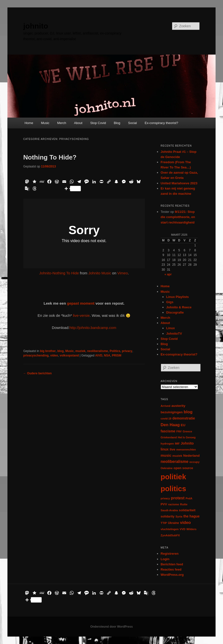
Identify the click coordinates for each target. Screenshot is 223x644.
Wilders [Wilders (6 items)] (192, 529)
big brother (48, 351)
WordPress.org (172, 575)
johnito (36, 26)
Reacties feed (171, 569)
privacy (127, 351)
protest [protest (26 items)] (178, 498)
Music (45, 123)
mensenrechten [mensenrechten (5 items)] (186, 450)
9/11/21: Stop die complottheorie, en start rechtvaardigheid (178, 217)
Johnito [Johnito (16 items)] (187, 443)
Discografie (175, 312)
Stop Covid (98, 123)
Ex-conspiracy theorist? (161, 123)
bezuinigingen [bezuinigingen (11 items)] (172, 412)
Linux (171, 328)
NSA (107, 355)
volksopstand (69, 355)
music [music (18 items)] (166, 455)
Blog (117, 123)
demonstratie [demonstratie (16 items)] (184, 418)
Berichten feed (172, 564)
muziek (80, 351)
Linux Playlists (177, 297)
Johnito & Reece (179, 307)
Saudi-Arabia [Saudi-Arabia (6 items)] (169, 510)
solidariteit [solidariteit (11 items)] (187, 510)
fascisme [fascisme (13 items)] (168, 431)
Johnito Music (100, 273)
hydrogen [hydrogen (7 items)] (167, 443)
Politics (115, 351)
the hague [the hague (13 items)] (191, 516)
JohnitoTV (174, 334)
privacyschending (36, 355)
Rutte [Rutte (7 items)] (184, 504)
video (54, 355)
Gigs (170, 302)
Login (165, 559)
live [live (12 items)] (173, 449)
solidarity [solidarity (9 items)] (168, 516)
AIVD (99, 355)
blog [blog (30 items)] (188, 412)
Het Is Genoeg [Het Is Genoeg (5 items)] (187, 437)
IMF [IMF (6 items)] (177, 444)
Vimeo (123, 273)
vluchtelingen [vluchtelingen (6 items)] (170, 529)
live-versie (81, 315)
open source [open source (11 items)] (183, 468)
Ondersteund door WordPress (111, 627)
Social (132, 123)
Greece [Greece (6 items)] (187, 431)
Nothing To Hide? (50, 157)
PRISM (117, 355)
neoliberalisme (97, 351)
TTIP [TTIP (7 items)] (164, 523)
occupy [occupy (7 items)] (195, 462)
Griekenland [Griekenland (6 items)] (169, 437)
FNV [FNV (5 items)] (179, 431)
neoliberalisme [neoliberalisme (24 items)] (175, 462)
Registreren (170, 554)
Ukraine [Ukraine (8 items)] (173, 523)
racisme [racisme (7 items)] (173, 504)
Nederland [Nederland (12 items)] (191, 456)
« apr (168, 274)
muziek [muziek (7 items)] (177, 456)
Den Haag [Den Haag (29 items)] (170, 425)
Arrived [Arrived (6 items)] (166, 406)
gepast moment (81, 303)
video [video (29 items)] (186, 523)
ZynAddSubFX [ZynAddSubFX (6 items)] (170, 535)
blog (60, 351)
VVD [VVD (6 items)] (182, 529)
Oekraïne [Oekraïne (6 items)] (167, 468)
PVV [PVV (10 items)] (164, 504)
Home (29, 123)
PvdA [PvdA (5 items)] (189, 498)
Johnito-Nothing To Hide (59, 273)
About (78, 123)
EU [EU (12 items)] (183, 425)
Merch (62, 123)
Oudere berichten (38, 373)
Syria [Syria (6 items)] (179, 516)
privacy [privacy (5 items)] (165, 498)
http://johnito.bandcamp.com (93, 328)
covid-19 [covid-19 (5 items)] (166, 419)
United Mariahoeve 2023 (179, 183)
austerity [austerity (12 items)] (178, 406)
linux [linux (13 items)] (165, 449)
